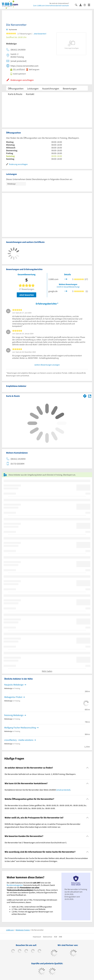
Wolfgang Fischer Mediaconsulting (20, 728)
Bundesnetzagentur (15, 885)
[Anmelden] (81, 5)
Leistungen (33, 88)
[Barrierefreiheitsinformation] (86, 5)
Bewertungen (70, 88)
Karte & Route (15, 94)
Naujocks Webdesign (14, 685)
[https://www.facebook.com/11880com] (13, 951)
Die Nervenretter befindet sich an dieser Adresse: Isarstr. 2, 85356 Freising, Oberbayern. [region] (40, 774)
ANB (60, 937)
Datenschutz (48, 937)
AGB (56, 937)
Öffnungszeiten (16, 88)
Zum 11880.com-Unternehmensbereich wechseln (51, 6)
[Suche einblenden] (77, 5)
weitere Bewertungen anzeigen (47, 365)
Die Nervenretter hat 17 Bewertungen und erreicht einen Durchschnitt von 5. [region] (36, 843)
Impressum (37, 937)
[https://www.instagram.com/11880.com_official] (26, 951)
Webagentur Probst (13, 697)
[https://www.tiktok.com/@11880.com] (20, 951)
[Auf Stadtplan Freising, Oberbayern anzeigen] (90, 396)
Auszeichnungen (51, 88)
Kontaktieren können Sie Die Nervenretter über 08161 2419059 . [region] (38, 790)
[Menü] (90, 5)
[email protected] (63, 790)
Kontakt (30, 94)
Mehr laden (47, 671)
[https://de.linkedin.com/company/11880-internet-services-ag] (39, 951)
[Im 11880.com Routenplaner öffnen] (85, 396)
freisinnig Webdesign (14, 715)
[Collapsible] (87, 768)
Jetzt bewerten (26, 295)
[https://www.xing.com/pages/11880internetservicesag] (33, 951)
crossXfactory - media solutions (19, 740)
